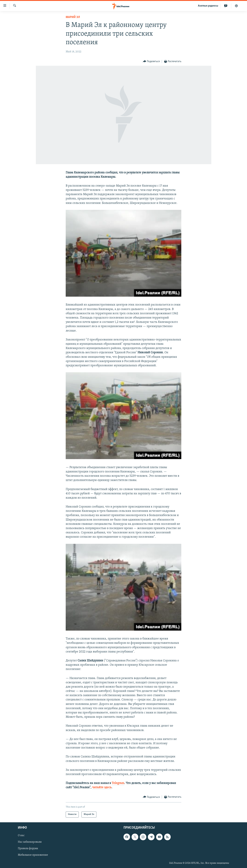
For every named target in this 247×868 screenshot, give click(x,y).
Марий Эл (73, 17)
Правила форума (28, 848)
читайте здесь (102, 787)
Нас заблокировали (30, 842)
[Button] (151, 62)
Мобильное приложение (33, 855)
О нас (21, 835)
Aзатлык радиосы (208, 6)
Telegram (118, 783)
